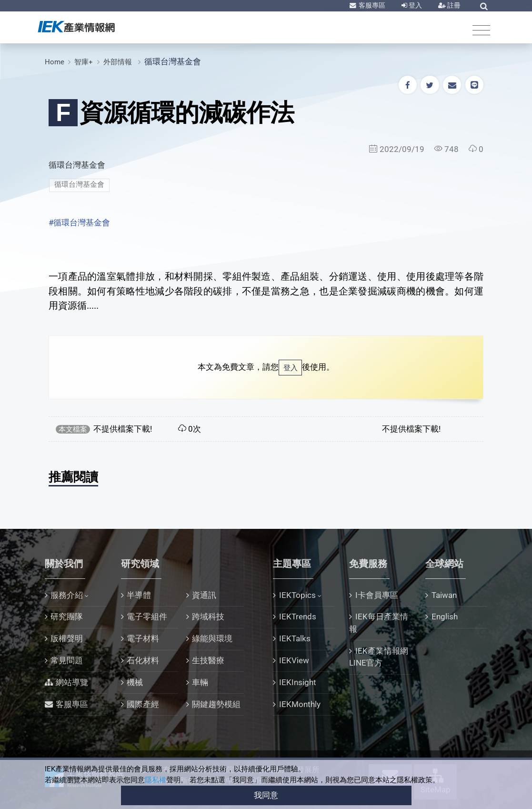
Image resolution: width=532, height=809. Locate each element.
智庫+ (84, 62)
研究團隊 (67, 617)
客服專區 (371, 5)
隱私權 (156, 780)
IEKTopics (297, 595)
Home (55, 62)
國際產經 (143, 704)
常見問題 (67, 660)
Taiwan (444, 595)
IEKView (294, 660)
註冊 (453, 5)
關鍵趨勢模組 (216, 704)
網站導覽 (72, 682)
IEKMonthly (300, 704)
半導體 (139, 595)
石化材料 (143, 660)
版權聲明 (67, 638)
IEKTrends (298, 617)
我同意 (266, 795)
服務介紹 (67, 595)
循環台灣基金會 (173, 61)
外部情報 (119, 62)
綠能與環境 (212, 638)
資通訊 (204, 595)
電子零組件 (147, 617)
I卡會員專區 (377, 595)
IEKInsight (298, 682)
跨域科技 (208, 617)
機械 (135, 682)
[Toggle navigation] (481, 30)
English (445, 617)
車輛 (200, 682)
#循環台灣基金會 (79, 222)
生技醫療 (208, 660)
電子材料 (143, 638)
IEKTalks (295, 638)
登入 (415, 5)
